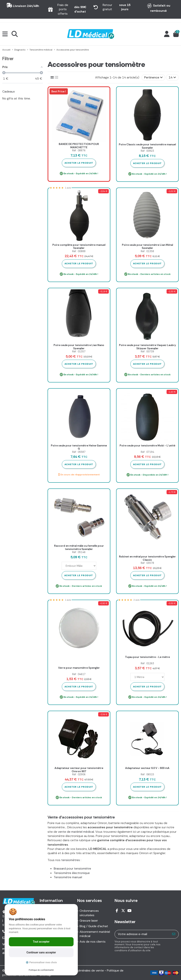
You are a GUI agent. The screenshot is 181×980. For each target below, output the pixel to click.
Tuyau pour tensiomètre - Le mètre (147, 657)
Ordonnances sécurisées (89, 913)
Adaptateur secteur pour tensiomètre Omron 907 (79, 770)
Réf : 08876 (79, 150)
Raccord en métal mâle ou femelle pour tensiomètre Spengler (79, 547)
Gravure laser (89, 921)
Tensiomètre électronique (72, 873)
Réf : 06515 (147, 774)
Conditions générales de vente (82, 970)
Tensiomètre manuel (68, 877)
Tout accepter (41, 942)
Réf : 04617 (79, 674)
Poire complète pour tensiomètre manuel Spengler (79, 246)
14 (172, 77)
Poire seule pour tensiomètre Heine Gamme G (79, 447)
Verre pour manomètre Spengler (79, 668)
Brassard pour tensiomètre (72, 868)
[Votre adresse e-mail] (142, 934)
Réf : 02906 (79, 774)
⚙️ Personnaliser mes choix (41, 962)
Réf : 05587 (79, 452)
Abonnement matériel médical (95, 934)
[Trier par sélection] (153, 77)
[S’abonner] (174, 934)
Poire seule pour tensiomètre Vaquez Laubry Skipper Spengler (147, 347)
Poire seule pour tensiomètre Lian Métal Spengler (147, 246)
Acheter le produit (79, 163)
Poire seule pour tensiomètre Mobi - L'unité (147, 445)
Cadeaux (9, 91)
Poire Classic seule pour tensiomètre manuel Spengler (147, 146)
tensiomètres (71, 860)
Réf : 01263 (147, 663)
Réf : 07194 (147, 452)
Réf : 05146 (79, 552)
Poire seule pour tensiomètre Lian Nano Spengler (79, 347)
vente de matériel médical (76, 832)
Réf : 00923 (147, 151)
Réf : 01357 (79, 352)
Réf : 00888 (79, 251)
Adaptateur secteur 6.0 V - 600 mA (147, 768)
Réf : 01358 (147, 251)
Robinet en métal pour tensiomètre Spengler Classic (147, 558)
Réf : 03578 (147, 563)
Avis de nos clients (93, 942)
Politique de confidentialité (41, 970)
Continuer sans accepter (41, 952)
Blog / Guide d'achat (94, 926)
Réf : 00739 (147, 352)
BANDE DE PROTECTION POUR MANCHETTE (79, 146)
